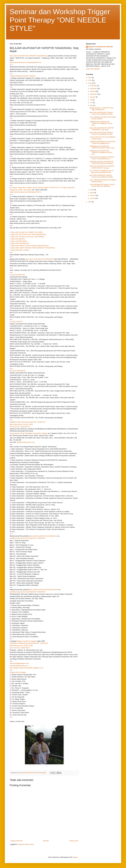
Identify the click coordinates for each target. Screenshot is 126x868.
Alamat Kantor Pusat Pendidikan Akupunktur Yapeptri (29, 433)
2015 (90, 202)
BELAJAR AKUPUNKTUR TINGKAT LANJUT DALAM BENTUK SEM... (102, 113)
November (94, 89)
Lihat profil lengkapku (93, 69)
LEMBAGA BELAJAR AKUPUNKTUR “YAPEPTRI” (28, 422)
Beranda (46, 841)
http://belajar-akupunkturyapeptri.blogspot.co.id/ (27, 668)
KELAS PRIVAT (17, 322)
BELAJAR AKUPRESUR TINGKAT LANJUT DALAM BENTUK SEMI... (102, 176)
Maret (92, 193)
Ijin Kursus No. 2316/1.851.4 (20, 427)
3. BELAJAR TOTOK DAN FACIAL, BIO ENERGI (27, 237)
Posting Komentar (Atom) (26, 844)
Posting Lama (74, 841)
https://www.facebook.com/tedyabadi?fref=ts (25, 62)
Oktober (93, 91)
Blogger (75, 857)
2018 (90, 78)
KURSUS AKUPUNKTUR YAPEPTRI (101, 47)
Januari (93, 198)
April (92, 190)
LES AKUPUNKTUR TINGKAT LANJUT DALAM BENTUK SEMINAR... (102, 185)
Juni (92, 103)
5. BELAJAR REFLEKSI (18, 241)
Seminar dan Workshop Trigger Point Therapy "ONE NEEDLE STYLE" (60, 20)
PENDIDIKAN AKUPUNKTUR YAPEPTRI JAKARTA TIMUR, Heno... (103, 147)
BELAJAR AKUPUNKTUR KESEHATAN (40, 259)
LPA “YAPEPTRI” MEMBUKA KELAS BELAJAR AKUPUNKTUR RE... (102, 172)
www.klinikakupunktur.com (19, 666)
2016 (90, 83)
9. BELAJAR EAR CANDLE (19, 250)
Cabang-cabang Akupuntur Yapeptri (22, 76)
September (94, 94)
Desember (94, 86)
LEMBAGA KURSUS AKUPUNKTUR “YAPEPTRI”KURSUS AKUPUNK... (102, 163)
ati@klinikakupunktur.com (26, 442)
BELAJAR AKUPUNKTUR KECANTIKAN (44, 590)
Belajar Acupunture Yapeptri (27, 641)
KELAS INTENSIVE (19, 371)
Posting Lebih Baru (16, 841)
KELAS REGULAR (18, 275)
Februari (93, 195)
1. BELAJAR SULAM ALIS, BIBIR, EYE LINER (26, 232)
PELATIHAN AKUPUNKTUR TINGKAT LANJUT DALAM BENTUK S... (102, 158)
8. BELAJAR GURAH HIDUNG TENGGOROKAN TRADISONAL (32, 248)
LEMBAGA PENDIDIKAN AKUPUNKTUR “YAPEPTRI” (29, 643)
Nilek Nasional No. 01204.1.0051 (21, 424)
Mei (91, 106)
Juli (91, 100)
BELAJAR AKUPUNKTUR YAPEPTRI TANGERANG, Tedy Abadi (102, 129)
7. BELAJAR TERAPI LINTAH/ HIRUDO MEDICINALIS (29, 246)
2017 (90, 80)
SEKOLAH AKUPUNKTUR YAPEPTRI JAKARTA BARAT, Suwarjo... (102, 167)
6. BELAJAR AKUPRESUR (19, 243)
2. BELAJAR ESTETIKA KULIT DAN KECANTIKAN (28, 234)
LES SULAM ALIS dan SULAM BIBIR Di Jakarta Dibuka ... (103, 138)
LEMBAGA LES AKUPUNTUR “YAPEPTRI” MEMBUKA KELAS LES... (101, 123)
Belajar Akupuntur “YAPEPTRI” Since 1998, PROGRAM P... (102, 109)
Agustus (93, 97)
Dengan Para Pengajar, (18, 672)
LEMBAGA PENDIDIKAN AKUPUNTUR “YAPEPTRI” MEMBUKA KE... (102, 142)
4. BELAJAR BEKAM (17, 239)
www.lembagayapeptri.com (19, 663)
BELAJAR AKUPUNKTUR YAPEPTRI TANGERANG (28, 56)
